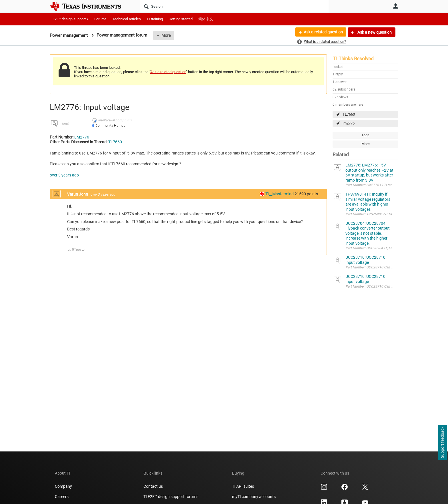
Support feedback (442, 443)
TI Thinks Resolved (353, 59)
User (395, 6)
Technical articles (127, 19)
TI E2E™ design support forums (171, 497)
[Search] (234, 6)
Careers (62, 497)
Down (83, 251)
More (166, 35)
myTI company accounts (254, 497)
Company (63, 486)
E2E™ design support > (71, 19)
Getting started (181, 19)
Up (70, 251)
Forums (100, 19)
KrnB (65, 124)
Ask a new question (374, 32)
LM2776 (82, 137)
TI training (155, 19)
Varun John (78, 194)
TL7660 (349, 114)
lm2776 (349, 123)
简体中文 (206, 19)
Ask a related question (323, 32)
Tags (365, 135)
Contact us (153, 486)
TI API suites (243, 486)
